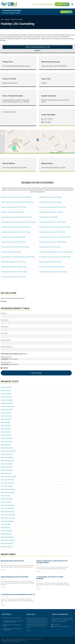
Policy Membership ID (6, 347)
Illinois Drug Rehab (6, 426)
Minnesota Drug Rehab (7, 457)
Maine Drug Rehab (6, 445)
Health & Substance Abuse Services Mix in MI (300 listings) (17, 202)
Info (24, 639)
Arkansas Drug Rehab (7, 397)
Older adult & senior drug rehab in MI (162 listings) (53, 242)
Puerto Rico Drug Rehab (7, 508)
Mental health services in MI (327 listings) (51, 197)
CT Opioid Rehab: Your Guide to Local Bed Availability (13, 629)
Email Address (5, 327)
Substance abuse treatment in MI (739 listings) (14, 207)
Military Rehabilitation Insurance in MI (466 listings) (53, 272)
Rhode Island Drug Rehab (8, 512)
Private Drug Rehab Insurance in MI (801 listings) (14, 272)
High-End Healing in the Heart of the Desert (15, 577)
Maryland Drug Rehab (7, 448)
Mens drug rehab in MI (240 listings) (11, 252)
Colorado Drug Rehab (7, 403)
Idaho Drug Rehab (6, 422)
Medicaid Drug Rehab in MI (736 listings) (50, 262)
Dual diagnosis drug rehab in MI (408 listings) (13, 237)
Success (28, 639)
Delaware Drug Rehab (7, 410)
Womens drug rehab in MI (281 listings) (50, 247)
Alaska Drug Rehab (6, 391)
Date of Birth (4, 333)
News (40, 639)
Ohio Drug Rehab (5, 496)
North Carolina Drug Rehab (8, 489)
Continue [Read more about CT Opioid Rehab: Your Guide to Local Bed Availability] (39, 589)
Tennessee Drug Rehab (7, 521)
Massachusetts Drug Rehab (8, 451)
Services (13, 639)
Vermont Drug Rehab (6, 531)
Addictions (19, 639)
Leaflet (64, 152)
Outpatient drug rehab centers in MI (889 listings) (52, 222)
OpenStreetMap (71, 152)
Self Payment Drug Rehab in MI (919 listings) (13, 262)
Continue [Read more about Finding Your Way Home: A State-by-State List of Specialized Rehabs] (39, 571)
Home (2, 20)
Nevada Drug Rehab (6, 473)
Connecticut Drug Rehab (7, 406)
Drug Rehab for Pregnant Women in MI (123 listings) (15, 247)
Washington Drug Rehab (7, 537)
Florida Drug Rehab (6, 413)
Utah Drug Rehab (5, 528)
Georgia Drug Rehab (6, 416)
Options (8, 639)
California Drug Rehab (7, 400)
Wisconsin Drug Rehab (7, 543)
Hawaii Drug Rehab (6, 419)
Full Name (3, 313)
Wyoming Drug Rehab (7, 547)
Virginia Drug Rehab (6, 534)
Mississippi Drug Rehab (7, 461)
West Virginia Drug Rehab (8, 540)
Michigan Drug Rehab (7, 454)
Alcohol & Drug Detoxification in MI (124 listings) (52, 207)
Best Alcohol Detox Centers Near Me (12, 561)
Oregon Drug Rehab (6, 502)
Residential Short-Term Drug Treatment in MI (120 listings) (55, 227)
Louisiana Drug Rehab (7, 442)
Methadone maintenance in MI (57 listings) (13, 212)
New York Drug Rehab (7, 486)
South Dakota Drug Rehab (8, 518)
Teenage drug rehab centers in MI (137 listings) (52, 232)
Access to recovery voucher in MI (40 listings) (14, 277)
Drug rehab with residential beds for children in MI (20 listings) (56, 252)
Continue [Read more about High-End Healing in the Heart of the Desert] (3, 587)
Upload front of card (6, 357)
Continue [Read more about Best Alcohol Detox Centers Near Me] (3, 570)
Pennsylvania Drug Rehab (8, 505)
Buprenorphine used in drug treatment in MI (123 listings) (17, 217)
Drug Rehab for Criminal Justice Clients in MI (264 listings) (55, 257)
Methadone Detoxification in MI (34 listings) (51, 212)
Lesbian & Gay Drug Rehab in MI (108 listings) (14, 242)
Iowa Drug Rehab (5, 432)
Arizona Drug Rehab (6, 394)
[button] (72, 4)
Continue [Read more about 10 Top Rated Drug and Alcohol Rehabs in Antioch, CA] (3, 605)
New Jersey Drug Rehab (7, 480)
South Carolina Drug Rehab (8, 515)
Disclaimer (10, 642)
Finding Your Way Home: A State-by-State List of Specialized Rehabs (13, 621)
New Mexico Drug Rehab (8, 483)
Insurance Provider (6, 340)
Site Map (4, 642)
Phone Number (5, 320)
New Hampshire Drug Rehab (8, 477)
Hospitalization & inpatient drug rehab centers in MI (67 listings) (18, 222)
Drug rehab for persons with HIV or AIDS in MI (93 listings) (55, 237)
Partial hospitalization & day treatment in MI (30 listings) (16, 227)
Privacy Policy (17, 642)
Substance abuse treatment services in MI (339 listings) (16, 197)
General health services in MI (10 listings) (50, 202)
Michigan (7, 20)
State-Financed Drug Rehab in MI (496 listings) (52, 267)
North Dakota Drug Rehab (8, 493)
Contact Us (35, 639)
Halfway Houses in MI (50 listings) (48, 217)
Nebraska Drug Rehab (7, 470)
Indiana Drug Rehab (6, 429)
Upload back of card (6, 362)
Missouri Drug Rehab (6, 464)
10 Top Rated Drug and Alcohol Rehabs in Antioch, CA (18, 594)
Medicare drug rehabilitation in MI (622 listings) (14, 267)
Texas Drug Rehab (6, 524)
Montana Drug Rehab (6, 467)
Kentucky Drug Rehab (7, 438)
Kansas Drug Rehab (6, 435)
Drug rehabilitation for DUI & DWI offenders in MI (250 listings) (18, 257)
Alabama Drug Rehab (6, 387)
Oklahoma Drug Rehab (7, 499)
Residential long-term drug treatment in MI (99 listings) (16, 232)
